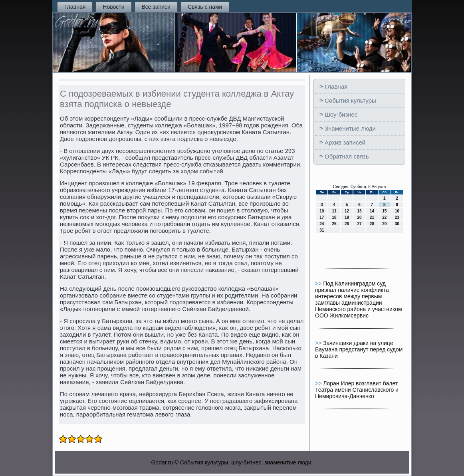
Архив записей (345, 142)
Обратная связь (347, 156)
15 (384, 211)
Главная (75, 7)
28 (372, 224)
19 (347, 217)
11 (334, 211)
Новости (113, 7)
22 (384, 217)
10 (322, 211)
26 (347, 224)
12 (347, 211)
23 (397, 217)
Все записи (156, 7)
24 (322, 224)
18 (334, 217)
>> (319, 284)
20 (359, 217)
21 (372, 217)
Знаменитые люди (350, 128)
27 (359, 224)
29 (384, 224)
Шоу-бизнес (341, 114)
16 (397, 211)
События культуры (350, 100)
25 (334, 224)
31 (322, 230)
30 (397, 224)
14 (372, 211)
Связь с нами (205, 7)
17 (322, 217)
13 (359, 211)
